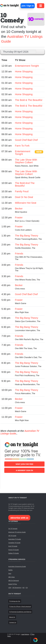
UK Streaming (17, 588)
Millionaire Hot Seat (26, 203)
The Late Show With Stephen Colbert (26, 161)
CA (27, 588)
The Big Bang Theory (27, 236)
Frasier (19, 217)
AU (23, 588)
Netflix (10, 570)
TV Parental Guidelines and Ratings (20, 612)
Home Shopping (24, 71)
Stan (10, 573)
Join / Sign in (28, 6)
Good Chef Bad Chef (26, 140)
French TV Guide (13, 550)
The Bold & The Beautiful (29, 100)
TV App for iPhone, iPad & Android (20, 606)
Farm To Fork (22, 146)
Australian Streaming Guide (17, 566)
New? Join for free (24, 464)
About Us (12, 617)
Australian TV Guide (15, 539)
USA (10, 588)
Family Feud (22, 191)
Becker (19, 209)
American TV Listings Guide (17, 532)
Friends (19, 254)
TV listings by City (15, 601)
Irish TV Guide (13, 546)
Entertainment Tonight (27, 66)
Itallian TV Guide (13, 553)
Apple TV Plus (13, 584)
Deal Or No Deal (24, 197)
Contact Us (13, 622)
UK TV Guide (12, 536)
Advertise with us (19, 518)
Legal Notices (25, 634)
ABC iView (11, 577)
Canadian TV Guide (14, 543)
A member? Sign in (24, 470)
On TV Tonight (13, 529)
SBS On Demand (14, 580)
